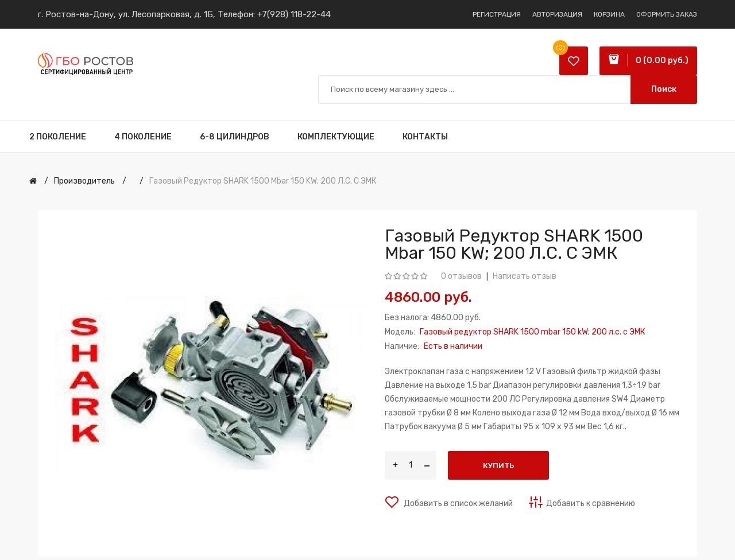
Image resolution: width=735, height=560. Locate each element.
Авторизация (557, 14)
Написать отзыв (525, 276)
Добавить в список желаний (457, 503)
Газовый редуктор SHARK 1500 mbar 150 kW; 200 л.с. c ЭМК (263, 181)
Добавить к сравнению (591, 503)
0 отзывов (461, 276)
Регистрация (497, 14)
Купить (498, 466)
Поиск (664, 89)
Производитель (84, 181)
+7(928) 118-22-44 (294, 14)
